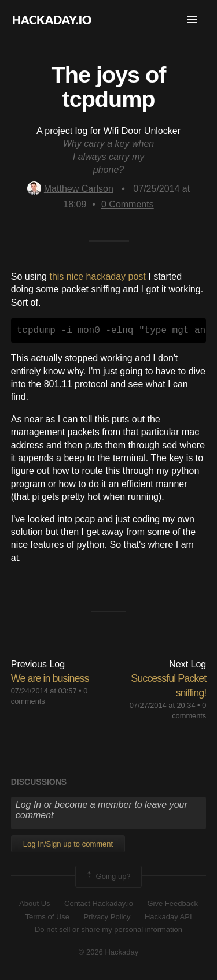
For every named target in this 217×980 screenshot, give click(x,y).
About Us (34, 903)
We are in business (50, 678)
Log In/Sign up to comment (68, 844)
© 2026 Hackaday (109, 952)
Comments (128, 204)
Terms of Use (47, 917)
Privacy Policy (107, 917)
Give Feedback (172, 903)
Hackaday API (168, 917)
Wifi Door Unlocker (142, 131)
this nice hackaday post (97, 276)
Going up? (108, 877)
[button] (192, 20)
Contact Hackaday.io (99, 903)
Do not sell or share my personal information (108, 929)
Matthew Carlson (70, 189)
